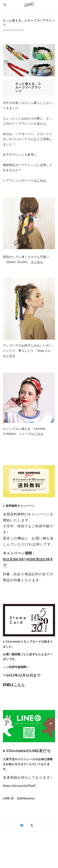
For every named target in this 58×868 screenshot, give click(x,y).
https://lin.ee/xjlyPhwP (19, 786)
